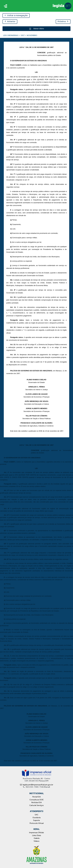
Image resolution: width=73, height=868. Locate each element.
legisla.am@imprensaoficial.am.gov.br (37, 785)
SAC (36, 815)
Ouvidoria (36, 818)
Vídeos (36, 841)
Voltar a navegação (16, 15)
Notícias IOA (37, 802)
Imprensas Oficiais (36, 832)
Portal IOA (37, 797)
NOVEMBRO (32, 35)
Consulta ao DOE (36, 800)
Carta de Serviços (36, 805)
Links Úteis (37, 835)
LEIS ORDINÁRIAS (11, 35)
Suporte (36, 820)
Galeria (37, 838)
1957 (23, 35)
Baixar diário (39, 29)
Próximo (63, 21)
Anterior (10, 21)
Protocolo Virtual (37, 823)
